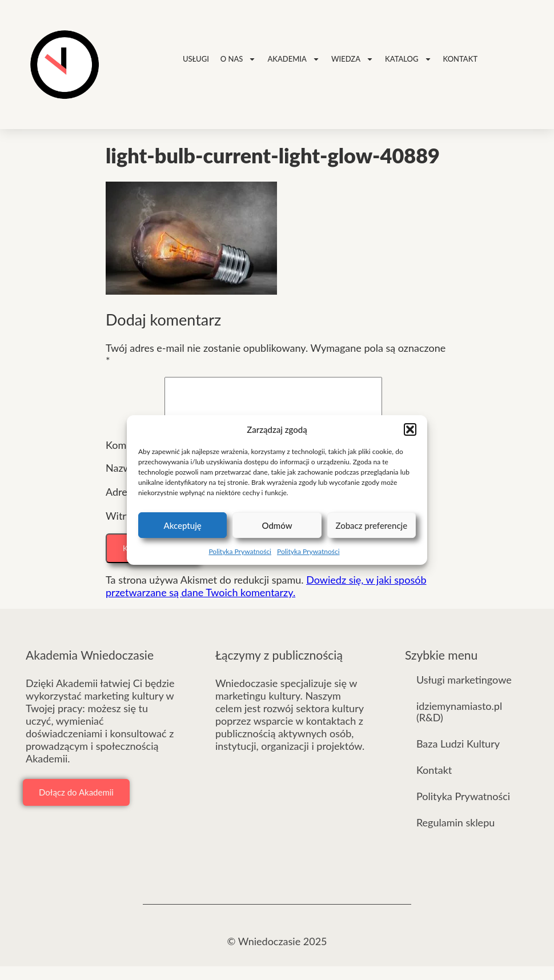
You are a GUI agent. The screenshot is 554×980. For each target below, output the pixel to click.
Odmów (277, 525)
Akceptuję (183, 525)
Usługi (196, 59)
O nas (238, 59)
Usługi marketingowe (464, 693)
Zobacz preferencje (371, 525)
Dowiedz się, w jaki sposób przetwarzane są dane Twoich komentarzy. (266, 600)
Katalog (408, 59)
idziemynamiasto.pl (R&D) (459, 725)
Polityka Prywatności (240, 551)
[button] (410, 429)
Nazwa (125, 481)
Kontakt (461, 59)
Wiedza (352, 59)
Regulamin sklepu (455, 836)
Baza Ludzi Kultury (458, 757)
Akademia (293, 59)
